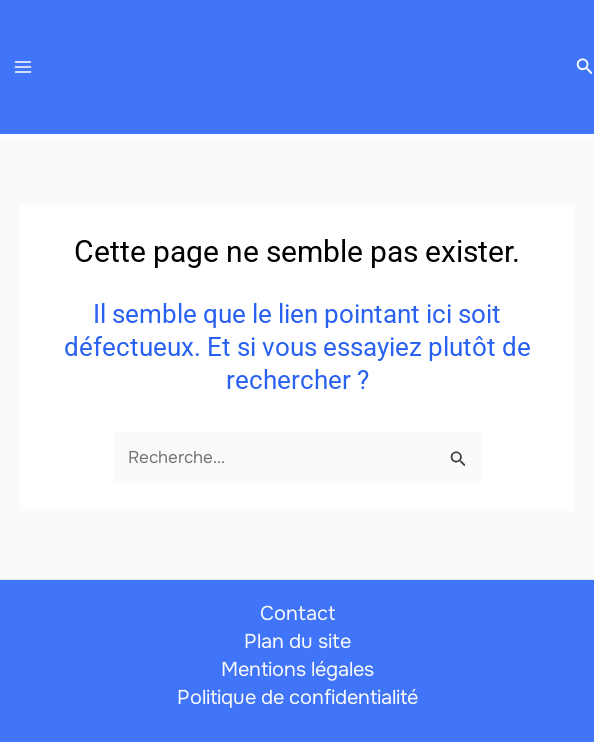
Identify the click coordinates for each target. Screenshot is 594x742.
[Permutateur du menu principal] (23, 67)
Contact (297, 613)
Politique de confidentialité (297, 697)
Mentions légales (297, 669)
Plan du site (297, 641)
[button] (585, 67)
